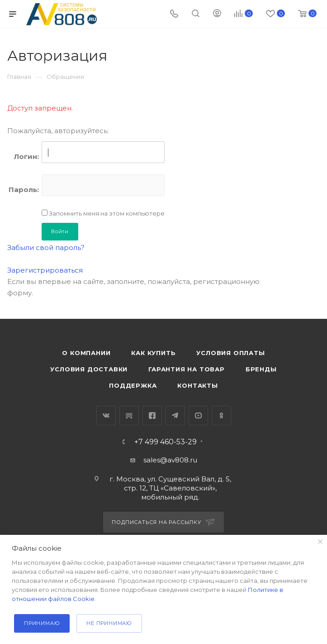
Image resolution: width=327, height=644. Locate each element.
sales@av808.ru (170, 460)
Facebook (152, 416)
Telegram (175, 416)
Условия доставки (89, 369)
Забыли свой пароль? (46, 248)
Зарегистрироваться (45, 270)
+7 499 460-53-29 (166, 442)
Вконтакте (106, 416)
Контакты (197, 385)
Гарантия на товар (187, 369)
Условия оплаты (230, 353)
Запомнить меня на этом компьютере (106, 213)
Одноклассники (221, 416)
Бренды (261, 369)
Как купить (153, 353)
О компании (86, 353)
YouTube (198, 416)
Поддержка (133, 385)
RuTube (129, 416)
